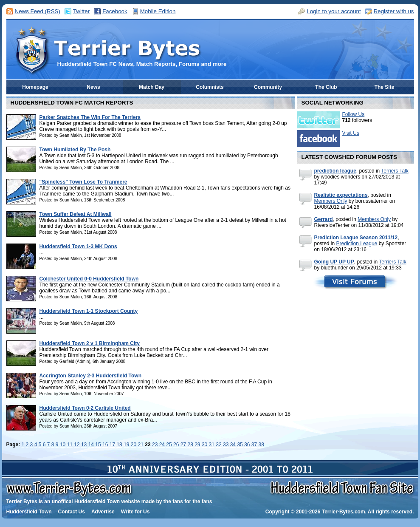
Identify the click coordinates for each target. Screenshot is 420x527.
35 (240, 445)
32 (218, 445)
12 (77, 445)
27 (183, 445)
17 (112, 445)
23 (155, 445)
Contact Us (72, 512)
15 (98, 445)
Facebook (115, 11)
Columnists (210, 87)
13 (84, 445)
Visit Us (351, 133)
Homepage (35, 87)
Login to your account (334, 11)
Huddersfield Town (29, 512)
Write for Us (135, 512)
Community (268, 87)
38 (261, 445)
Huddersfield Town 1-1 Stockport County (89, 311)
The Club (326, 87)
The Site (385, 87)
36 (247, 445)
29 (197, 445)
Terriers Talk (395, 171)
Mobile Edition (158, 11)
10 (63, 445)
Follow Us (354, 114)
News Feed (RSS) (38, 11)
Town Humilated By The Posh (75, 150)
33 (226, 445)
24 (162, 445)
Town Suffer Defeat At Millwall (76, 214)
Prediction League (357, 244)
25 (169, 445)
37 (254, 445)
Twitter (81, 11)
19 (126, 445)
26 (176, 445)
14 (91, 445)
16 (105, 445)
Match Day (152, 87)
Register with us (394, 11)
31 (212, 445)
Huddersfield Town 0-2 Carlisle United (85, 408)
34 (233, 445)
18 (119, 445)
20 (134, 445)
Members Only (331, 201)
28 (190, 445)
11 (70, 445)
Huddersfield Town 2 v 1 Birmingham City (90, 343)
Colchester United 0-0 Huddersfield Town (89, 279)
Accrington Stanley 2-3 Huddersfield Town (90, 376)
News (93, 87)
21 (141, 445)
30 (204, 445)
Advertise (103, 512)
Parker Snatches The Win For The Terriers (90, 117)
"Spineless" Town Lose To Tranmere (83, 182)
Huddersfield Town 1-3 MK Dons (78, 246)
